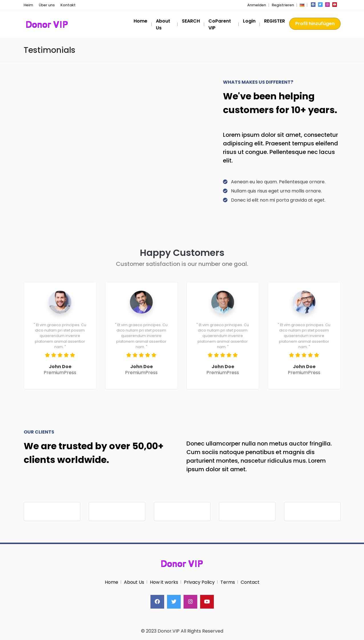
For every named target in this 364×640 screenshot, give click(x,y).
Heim (28, 5)
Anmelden (257, 5)
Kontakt (68, 5)
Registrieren (283, 5)
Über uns (47, 5)
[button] (302, 5)
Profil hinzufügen (315, 24)
